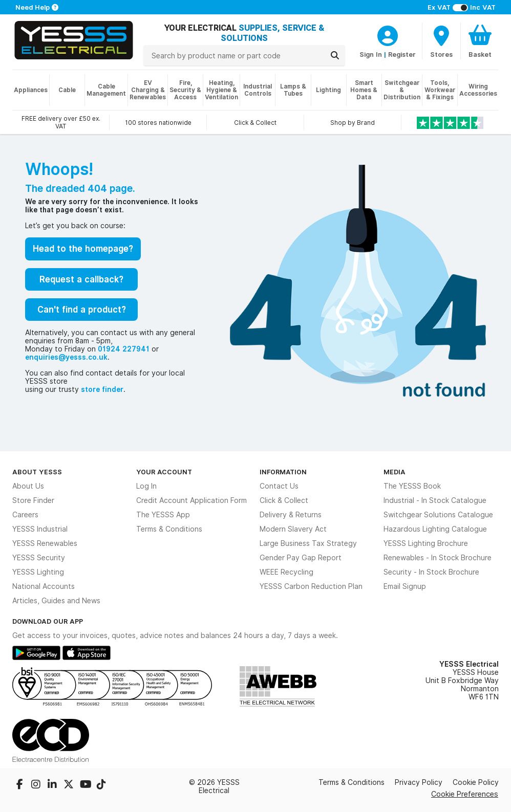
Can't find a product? (82, 310)
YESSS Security (39, 558)
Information (283, 472)
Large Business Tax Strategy (308, 543)
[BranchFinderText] (441, 41)
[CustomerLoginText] (388, 34)
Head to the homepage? (83, 249)
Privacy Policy (419, 782)
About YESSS (37, 472)
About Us (28, 486)
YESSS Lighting (38, 572)
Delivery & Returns (291, 515)
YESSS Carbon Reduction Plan (311, 586)
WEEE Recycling (286, 572)
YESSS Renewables (45, 543)
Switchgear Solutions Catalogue (438, 515)
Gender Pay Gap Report (301, 558)
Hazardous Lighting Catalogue (435, 529)
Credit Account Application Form (191, 500)
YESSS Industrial (40, 529)
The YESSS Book (412, 486)
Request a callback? (81, 279)
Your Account (164, 472)
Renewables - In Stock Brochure (438, 558)
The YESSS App (163, 515)
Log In (146, 486)
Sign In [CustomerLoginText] (371, 54)
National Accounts (44, 586)
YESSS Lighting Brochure (426, 543)
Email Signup (405, 586)
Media (395, 472)
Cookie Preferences (465, 794)
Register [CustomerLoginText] (402, 54)
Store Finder (33, 500)
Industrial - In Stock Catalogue (435, 500)
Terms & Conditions (169, 529)
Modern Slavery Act (293, 529)
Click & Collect (284, 500)
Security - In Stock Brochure (431, 572)
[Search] (335, 55)
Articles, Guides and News (56, 601)
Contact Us (279, 486)
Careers (25, 515)
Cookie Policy (476, 782)
